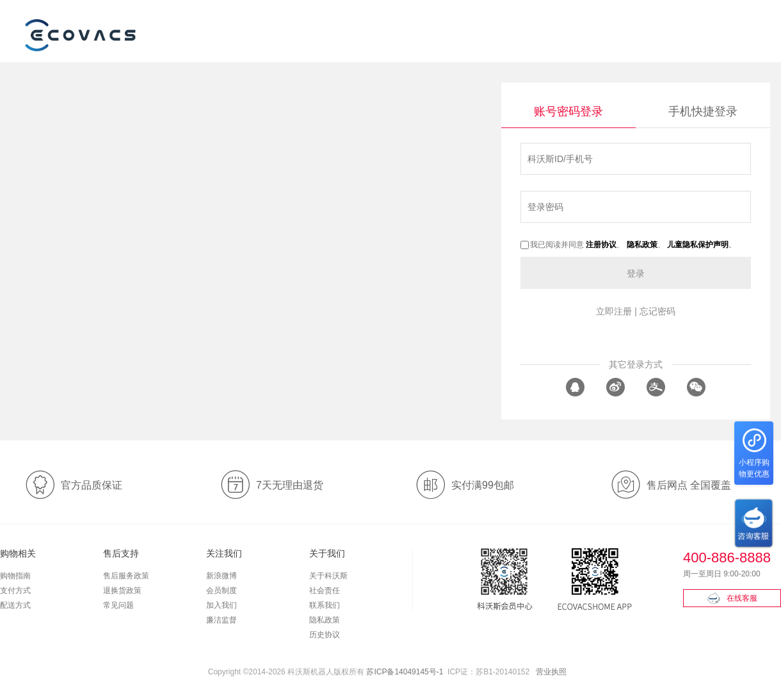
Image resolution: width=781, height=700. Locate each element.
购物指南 (15, 576)
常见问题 (118, 605)
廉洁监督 (221, 620)
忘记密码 (657, 311)
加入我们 (221, 605)
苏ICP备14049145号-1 (405, 672)
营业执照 (551, 672)
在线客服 (732, 598)
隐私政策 (325, 620)
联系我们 (325, 605)
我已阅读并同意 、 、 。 (628, 245)
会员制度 (221, 590)
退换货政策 (122, 590)
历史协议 (325, 635)
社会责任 (325, 590)
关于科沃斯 (328, 576)
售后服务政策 (126, 576)
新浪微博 (221, 576)
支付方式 (15, 590)
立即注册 (614, 311)
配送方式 (15, 605)
